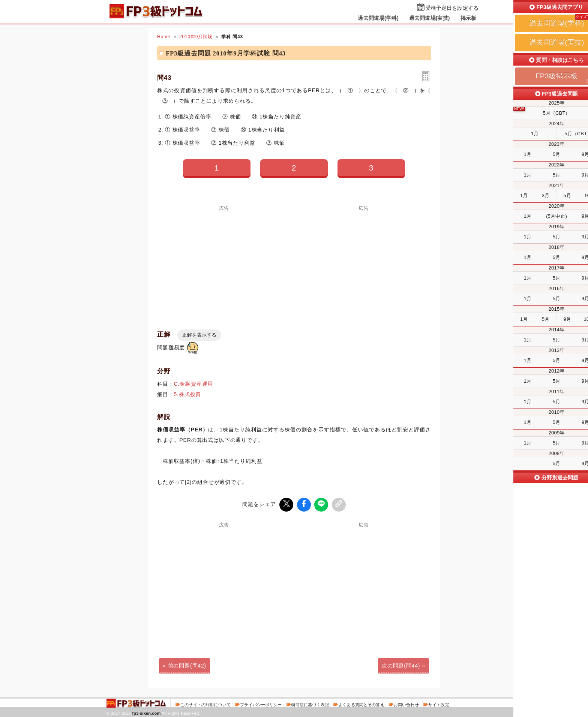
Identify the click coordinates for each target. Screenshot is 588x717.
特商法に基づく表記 (310, 704)
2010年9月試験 (196, 37)
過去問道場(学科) (378, 18)
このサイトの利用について (205, 704)
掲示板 (468, 18)
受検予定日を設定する (452, 8)
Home (164, 37)
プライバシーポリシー (261, 704)
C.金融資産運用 (194, 384)
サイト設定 (439, 704)
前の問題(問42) (187, 665)
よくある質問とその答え (361, 704)
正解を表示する (199, 335)
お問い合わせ (406, 704)
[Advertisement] (224, 263)
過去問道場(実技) (430, 18)
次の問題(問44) (401, 665)
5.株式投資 (188, 394)
